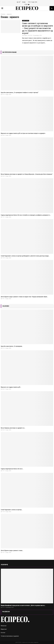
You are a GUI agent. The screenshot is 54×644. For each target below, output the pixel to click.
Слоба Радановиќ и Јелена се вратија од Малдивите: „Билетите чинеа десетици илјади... (25, 256)
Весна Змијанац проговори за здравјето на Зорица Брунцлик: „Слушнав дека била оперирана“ (27, 174)
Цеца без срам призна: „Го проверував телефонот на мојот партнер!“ (20, 93)
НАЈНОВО (6, 306)
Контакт (3, 633)
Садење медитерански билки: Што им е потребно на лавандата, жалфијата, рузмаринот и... (26, 215)
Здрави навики (26, 21)
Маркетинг (4, 629)
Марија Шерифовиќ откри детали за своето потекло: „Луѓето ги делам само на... (23, 605)
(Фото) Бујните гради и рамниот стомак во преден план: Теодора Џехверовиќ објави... (24, 297)
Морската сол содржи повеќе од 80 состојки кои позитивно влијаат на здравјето (23, 133)
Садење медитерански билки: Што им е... (12, 469)
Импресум (4, 626)
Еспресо (26, 35)
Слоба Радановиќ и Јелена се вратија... (12, 510)
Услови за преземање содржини (10, 636)
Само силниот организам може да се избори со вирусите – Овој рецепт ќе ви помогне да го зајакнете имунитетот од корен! (38, 28)
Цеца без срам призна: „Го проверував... (12, 346)
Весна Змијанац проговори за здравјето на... (13, 428)
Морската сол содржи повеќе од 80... (11, 387)
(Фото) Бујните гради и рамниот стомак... (12, 551)
